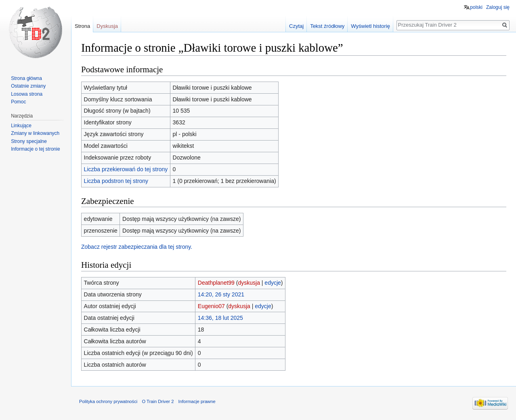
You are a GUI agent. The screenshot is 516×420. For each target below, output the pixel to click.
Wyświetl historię (370, 26)
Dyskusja (107, 26)
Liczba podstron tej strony (116, 181)
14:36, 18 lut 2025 (220, 318)
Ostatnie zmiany (28, 86)
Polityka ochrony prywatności (108, 401)
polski (476, 7)
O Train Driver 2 (158, 401)
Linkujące (21, 126)
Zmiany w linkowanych (35, 133)
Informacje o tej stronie (35, 149)
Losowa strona (27, 94)
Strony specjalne (29, 141)
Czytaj (296, 26)
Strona (82, 26)
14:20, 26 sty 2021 (221, 294)
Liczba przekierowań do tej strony (126, 169)
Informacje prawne (197, 401)
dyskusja (249, 283)
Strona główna (26, 78)
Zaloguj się (498, 7)
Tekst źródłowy (327, 26)
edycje (273, 283)
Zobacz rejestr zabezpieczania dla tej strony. (137, 247)
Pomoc (18, 102)
